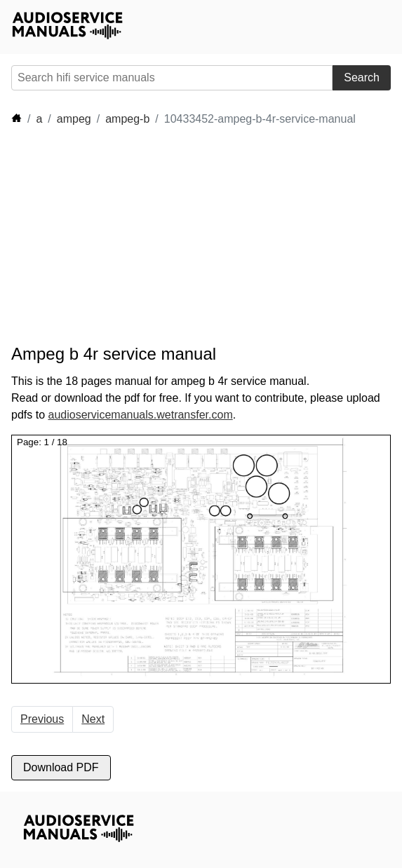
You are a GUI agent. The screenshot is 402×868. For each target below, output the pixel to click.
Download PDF (61, 767)
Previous (42, 719)
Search (362, 77)
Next (93, 719)
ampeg (74, 119)
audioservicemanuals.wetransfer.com (140, 415)
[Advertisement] (138, 236)
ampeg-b (127, 119)
